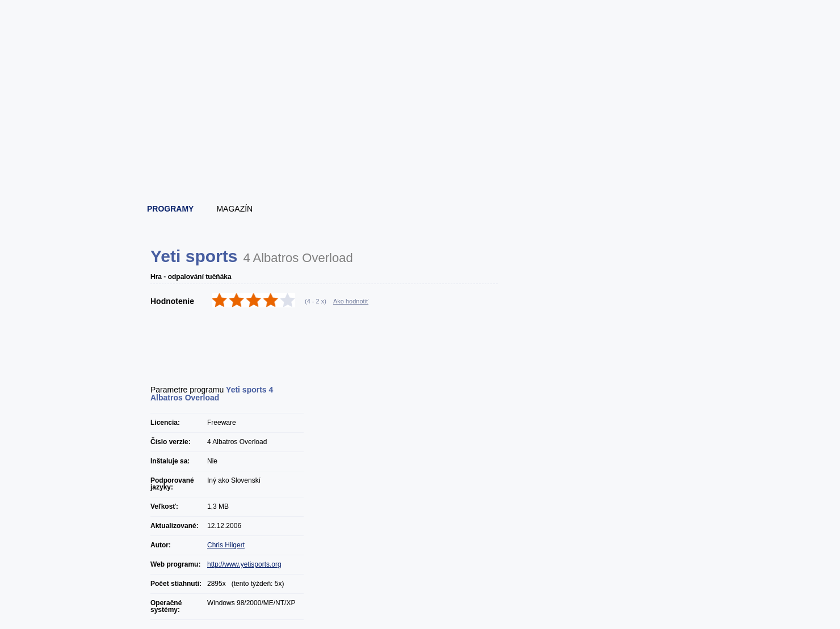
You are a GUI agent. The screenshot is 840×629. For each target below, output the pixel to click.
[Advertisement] (421, 164)
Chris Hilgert (226, 545)
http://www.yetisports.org (244, 564)
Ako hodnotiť (351, 301)
